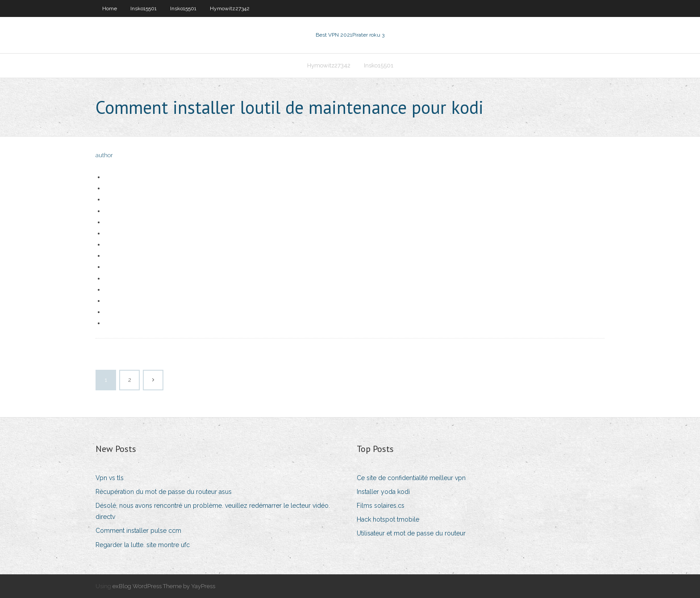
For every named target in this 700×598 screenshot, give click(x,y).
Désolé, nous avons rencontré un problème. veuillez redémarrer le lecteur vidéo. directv (213, 511)
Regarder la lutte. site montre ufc (143, 545)
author (104, 155)
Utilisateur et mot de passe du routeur (411, 533)
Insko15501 (144, 8)
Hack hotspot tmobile (388, 519)
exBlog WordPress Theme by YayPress (164, 586)
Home (110, 8)
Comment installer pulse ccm (138, 531)
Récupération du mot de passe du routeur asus (164, 492)
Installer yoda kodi (383, 492)
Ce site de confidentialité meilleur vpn (411, 478)
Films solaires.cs (381, 506)
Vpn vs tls (110, 478)
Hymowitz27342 (230, 8)
